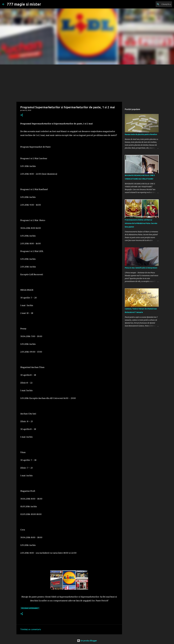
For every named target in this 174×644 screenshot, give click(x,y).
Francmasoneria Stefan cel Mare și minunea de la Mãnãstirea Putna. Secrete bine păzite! (141, 223)
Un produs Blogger (87, 641)
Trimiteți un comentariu (31, 629)
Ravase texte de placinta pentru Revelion (141, 134)
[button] (22, 115)
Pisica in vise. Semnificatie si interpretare (141, 268)
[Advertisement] (87, 83)
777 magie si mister (24, 4)
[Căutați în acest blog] (159, 4)
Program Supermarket (30, 608)
